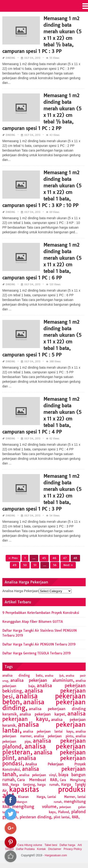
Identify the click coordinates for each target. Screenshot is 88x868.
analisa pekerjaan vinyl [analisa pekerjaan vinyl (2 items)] (38, 775)
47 (65, 558)
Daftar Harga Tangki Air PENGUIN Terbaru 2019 (39, 644)
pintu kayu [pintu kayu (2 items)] (34, 812)
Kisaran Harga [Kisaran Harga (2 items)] (32, 797)
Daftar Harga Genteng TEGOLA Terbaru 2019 (36, 653)
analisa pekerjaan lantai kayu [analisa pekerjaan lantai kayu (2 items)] (48, 731)
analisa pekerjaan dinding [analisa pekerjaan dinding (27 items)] (44, 705)
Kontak (41, 849)
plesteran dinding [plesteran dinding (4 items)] (35, 817)
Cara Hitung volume (30, 845)
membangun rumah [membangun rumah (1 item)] (37, 802)
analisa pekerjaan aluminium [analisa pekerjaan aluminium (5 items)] (42, 680)
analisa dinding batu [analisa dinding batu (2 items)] (22, 675)
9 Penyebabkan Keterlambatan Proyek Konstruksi (41, 613)
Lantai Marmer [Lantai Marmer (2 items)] (61, 797)
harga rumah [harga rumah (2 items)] (48, 785)
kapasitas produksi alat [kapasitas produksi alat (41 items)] (44, 792)
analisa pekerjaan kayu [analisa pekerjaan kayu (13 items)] (44, 716)
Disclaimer (55, 849)
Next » (68, 565)
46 (54, 558)
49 (15, 565)
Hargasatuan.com (56, 855)
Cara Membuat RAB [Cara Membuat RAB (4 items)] (37, 780)
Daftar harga (67, 845)
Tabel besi (51, 845)
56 (55, 565)
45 (44, 558)
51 (35, 565)
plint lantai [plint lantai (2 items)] (62, 817)
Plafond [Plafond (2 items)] (63, 812)
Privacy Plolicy (73, 849)
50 (25, 565)
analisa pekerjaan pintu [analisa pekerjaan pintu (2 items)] (54, 736)
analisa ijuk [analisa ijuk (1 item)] (54, 676)
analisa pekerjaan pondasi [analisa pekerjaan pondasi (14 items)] (44, 761)
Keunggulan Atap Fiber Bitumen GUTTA (33, 622)
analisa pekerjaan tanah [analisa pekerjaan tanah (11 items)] (44, 772)
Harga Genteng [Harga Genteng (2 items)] (23, 785)
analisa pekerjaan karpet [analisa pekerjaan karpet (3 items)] (42, 714)
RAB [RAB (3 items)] (75, 817)
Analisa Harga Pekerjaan (21, 591)
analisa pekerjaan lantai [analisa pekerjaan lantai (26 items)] (44, 727)
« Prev (13, 558)
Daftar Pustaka (25, 849)
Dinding (10, 58)
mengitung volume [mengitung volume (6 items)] (34, 807)
